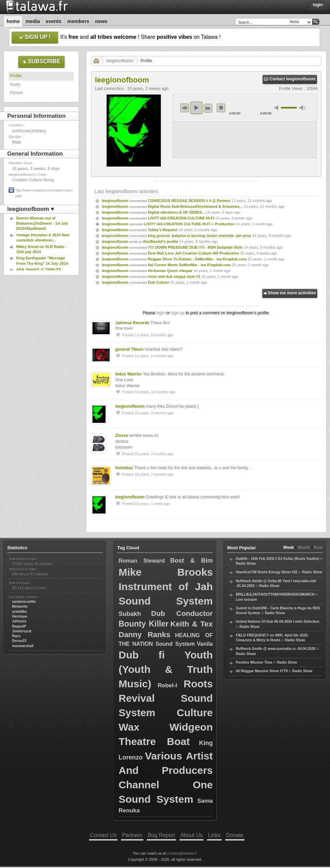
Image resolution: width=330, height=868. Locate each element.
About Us (191, 835)
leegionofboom (120, 61)
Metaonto (20, 606)
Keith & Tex (191, 624)
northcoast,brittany (29, 131)
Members (78, 21)
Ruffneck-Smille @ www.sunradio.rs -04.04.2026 (276, 649)
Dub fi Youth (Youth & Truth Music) (166, 669)
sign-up (178, 313)
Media (33, 21)
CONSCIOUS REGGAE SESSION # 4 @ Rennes (189, 201)
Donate (235, 835)
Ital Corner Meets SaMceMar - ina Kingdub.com (189, 265)
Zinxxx (122, 436)
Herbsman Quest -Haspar (170, 271)
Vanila (205, 644)
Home (13, 21)
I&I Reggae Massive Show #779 (262, 671)
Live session (246, 600)
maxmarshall (23, 646)
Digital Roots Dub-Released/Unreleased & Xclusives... (195, 206)
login (161, 313)
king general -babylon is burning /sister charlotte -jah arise (200, 236)
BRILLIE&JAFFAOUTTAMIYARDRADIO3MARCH (275, 594)
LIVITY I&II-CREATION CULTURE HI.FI (181, 218)
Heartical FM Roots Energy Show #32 (267, 572)
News (101, 21)
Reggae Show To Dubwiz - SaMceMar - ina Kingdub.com (197, 259)
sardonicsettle (24, 602)
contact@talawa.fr (182, 853)
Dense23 (19, 641)
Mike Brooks (166, 572)
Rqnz (16, 636)
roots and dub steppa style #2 (174, 277)
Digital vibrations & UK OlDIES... (176, 212)
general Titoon (129, 349)
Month (304, 548)
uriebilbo (19, 612)
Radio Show (246, 563)
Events (54, 21)
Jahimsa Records (132, 323)
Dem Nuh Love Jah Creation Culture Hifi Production (193, 253)
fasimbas (124, 468)
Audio (15, 84)
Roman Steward (142, 561)
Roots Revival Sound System (166, 698)
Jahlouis (19, 621)
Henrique (20, 616)
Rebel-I (168, 685)
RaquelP (19, 626)
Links (214, 835)
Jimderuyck (22, 631)
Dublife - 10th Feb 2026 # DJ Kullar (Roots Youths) (277, 559)
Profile (16, 76)
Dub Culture (158, 282)
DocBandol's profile (161, 241)
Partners (132, 835)
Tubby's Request (163, 230)
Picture (16, 93)
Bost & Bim (191, 561)
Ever (318, 548)
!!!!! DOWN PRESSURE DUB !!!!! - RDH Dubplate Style (195, 247)
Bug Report (161, 835)
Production (225, 224)
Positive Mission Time (254, 662)
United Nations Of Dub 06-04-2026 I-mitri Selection (278, 622)
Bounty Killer (144, 624)
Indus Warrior (129, 374)
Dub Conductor (182, 613)
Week (289, 548)
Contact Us (103, 835)
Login (318, 5)
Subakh (130, 614)
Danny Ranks (144, 635)
